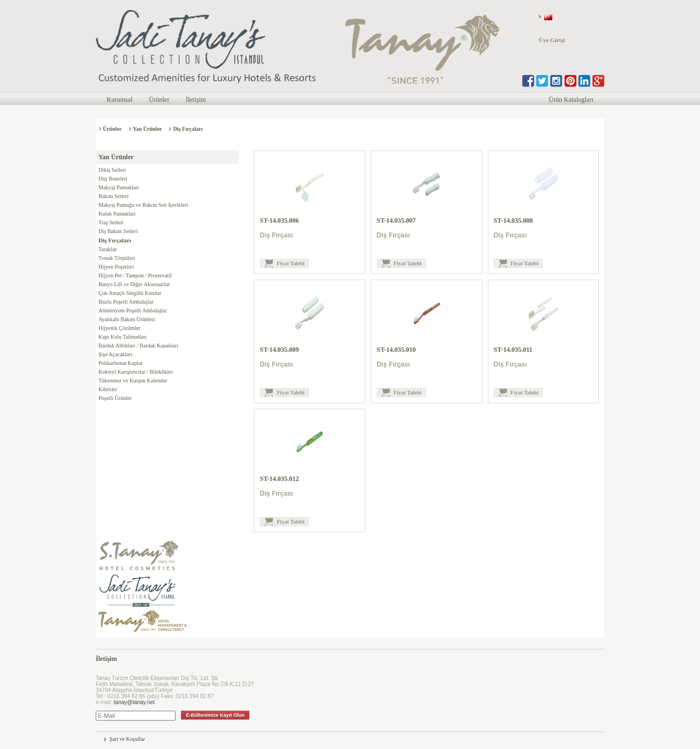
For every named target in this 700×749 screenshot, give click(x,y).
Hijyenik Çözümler (119, 328)
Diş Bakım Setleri (118, 231)
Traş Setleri (111, 222)
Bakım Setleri (113, 196)
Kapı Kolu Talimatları (122, 337)
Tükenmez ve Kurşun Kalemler (133, 381)
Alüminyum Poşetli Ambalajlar (133, 310)
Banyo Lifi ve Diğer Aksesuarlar (134, 284)
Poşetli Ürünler (115, 398)
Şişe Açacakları (115, 354)
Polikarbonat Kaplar (121, 363)
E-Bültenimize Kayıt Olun (215, 715)
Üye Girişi (552, 40)
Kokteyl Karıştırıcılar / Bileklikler (136, 372)
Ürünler (159, 100)
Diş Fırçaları (188, 129)
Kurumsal (119, 100)
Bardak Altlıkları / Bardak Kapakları (138, 346)
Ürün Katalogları (571, 100)
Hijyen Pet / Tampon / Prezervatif (135, 275)
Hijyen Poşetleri (116, 267)
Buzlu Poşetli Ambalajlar (126, 302)
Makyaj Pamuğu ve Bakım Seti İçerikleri (143, 205)
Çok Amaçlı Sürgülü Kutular (130, 293)
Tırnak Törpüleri (117, 258)
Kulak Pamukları (117, 214)
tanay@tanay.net (134, 702)
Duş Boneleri (113, 179)
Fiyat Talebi (291, 263)
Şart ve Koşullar (127, 739)
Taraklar (107, 249)
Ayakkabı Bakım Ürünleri (127, 319)
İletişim (196, 100)
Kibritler (108, 389)
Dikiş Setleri (112, 170)
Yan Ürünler (148, 129)
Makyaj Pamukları (119, 187)
